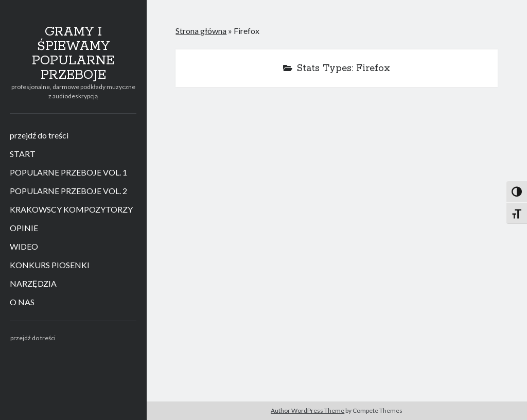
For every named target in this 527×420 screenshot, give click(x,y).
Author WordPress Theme (308, 410)
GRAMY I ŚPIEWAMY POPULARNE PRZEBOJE (73, 54)
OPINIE (24, 228)
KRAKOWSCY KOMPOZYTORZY (71, 209)
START (23, 154)
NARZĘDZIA (33, 283)
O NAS (22, 302)
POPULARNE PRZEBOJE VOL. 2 (68, 191)
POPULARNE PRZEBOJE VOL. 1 (68, 172)
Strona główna (201, 31)
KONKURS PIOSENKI (50, 265)
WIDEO (24, 246)
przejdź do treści (39, 135)
